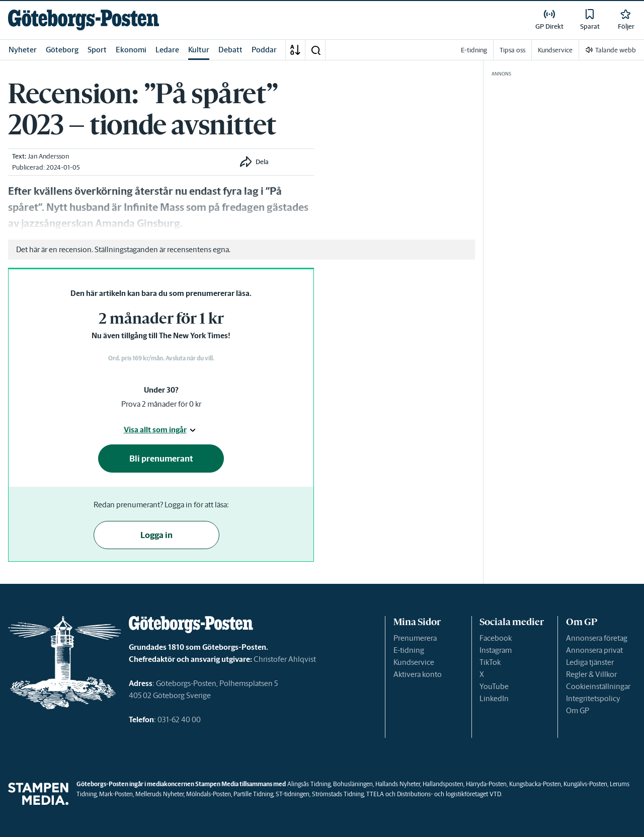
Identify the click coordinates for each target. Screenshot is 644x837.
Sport (97, 50)
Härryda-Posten (486, 784)
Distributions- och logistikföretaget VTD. (450, 794)
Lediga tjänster (590, 662)
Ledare (167, 50)
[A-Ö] (295, 50)
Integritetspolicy (593, 698)
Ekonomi (131, 50)
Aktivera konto (418, 674)
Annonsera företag (597, 638)
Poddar (264, 50)
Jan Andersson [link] (48, 156)
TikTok (490, 662)
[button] (315, 50)
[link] (84, 20)
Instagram (496, 650)
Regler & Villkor (591, 674)
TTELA (375, 794)
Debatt (230, 50)
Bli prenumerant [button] (161, 459)
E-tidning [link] (474, 50)
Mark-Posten (116, 794)
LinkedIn (494, 698)
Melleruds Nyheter (159, 794)
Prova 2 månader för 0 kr (161, 404)
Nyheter (23, 50)
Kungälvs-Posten (585, 784)
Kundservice (414, 662)
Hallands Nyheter (398, 784)
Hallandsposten (443, 784)
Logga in (156, 535)
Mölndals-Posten (209, 794)
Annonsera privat (594, 650)
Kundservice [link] (555, 50)
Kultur (199, 50)
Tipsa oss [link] (512, 50)
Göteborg (62, 50)
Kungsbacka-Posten (535, 784)
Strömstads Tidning (338, 794)
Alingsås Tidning (309, 784)
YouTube (494, 686)
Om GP (578, 710)
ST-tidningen (293, 794)
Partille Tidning (253, 794)
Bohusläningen (353, 784)
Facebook (496, 638)
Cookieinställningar (598, 686)
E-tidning (409, 650)
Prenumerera (415, 638)
